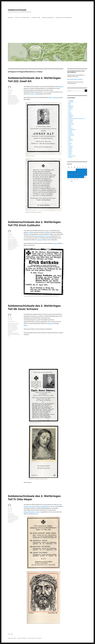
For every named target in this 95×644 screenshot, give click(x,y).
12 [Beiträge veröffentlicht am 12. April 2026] (86, 172)
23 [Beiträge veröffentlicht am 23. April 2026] (77, 177)
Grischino (40, 240)
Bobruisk (50, 323)
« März (71, 182)
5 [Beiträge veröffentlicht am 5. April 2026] (86, 170)
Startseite (10, 18)
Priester (10, 519)
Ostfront (10, 94)
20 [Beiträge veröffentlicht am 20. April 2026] (69, 177)
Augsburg (61, 86)
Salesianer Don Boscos (30, 506)
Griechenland (71, 124)
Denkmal (70, 117)
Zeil (9, 336)
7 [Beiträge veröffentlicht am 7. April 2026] (72, 172)
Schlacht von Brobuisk (13, 329)
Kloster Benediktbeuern (44, 506)
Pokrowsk (14, 245)
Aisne (70, 105)
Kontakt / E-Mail (36, 18)
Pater (58, 505)
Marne (70, 138)
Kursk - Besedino (15, 100)
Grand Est (70, 123)
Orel (35, 94)
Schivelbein (14, 247)
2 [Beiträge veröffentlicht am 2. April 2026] (77, 170)
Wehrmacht (14, 104)
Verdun (70, 154)
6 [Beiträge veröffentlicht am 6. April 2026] (69, 172)
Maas (69, 137)
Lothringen (71, 134)
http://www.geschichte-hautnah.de (75, 79)
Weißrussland (16, 334)
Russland (16, 102)
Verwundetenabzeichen (13, 333)
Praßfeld (47, 232)
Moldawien (71, 139)
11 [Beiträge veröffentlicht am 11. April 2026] (83, 172)
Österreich (13, 518)
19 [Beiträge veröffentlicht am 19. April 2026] (86, 175)
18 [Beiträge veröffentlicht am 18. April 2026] (83, 175)
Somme (70, 150)
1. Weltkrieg (71, 101)
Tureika (31, 94)
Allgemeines (71, 106)
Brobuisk (17, 323)
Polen (18, 245)
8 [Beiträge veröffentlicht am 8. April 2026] (74, 172)
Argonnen (70, 109)
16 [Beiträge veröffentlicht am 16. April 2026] (77, 175)
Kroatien (70, 131)
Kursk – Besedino (53, 98)
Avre (69, 112)
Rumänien (71, 146)
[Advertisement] (48, 32)
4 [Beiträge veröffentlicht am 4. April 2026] (83, 170)
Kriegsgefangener (72, 130)
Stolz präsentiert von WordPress (35, 638)
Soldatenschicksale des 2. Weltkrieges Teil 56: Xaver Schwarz (34, 307)
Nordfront (70, 141)
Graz (37, 514)
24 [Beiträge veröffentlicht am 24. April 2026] (80, 177)
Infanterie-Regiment (12, 241)
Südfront (70, 152)
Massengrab (11, 101)
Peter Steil (10, 90)
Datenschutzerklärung (48, 18)
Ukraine (13, 238)
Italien (70, 127)
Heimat (10, 512)
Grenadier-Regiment (12, 97)
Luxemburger (71, 135)
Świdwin (31, 232)
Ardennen (70, 107)
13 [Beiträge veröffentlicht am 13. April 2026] (69, 175)
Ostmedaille (14, 327)
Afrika (70, 103)
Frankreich (71, 120)
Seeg (37, 316)
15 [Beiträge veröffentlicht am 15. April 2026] (74, 175)
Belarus (26, 325)
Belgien (70, 114)
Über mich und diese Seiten (22, 18)
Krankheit (70, 128)
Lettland (70, 132)
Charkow (55, 243)
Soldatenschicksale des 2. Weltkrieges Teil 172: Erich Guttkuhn (34, 224)
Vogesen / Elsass (72, 156)
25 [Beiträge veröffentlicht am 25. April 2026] (83, 177)
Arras (70, 110)
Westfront (70, 157)
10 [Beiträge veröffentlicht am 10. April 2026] (80, 172)
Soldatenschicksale (17, 10)
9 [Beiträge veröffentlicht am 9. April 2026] (77, 172)
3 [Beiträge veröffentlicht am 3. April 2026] (80, 170)
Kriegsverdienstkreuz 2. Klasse (42, 236)
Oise (69, 142)
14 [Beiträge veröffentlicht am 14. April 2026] (72, 175)
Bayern (14, 96)
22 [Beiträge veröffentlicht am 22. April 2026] (74, 177)
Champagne (71, 116)
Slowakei (70, 149)
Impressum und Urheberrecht (64, 18)
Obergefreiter (16, 101)
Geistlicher (71, 121)
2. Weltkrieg (71, 102)
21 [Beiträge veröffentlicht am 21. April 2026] (72, 177)
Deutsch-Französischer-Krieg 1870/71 (77, 119)
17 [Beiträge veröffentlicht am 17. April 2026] (80, 175)
